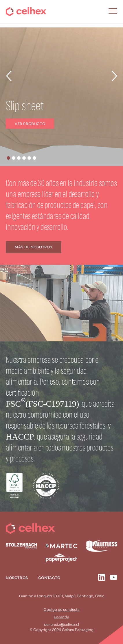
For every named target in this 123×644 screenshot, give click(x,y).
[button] (8, 158)
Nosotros (17, 578)
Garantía (61, 617)
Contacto (49, 578)
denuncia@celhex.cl (61, 625)
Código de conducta (62, 609)
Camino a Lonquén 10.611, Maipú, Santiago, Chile (62, 596)
